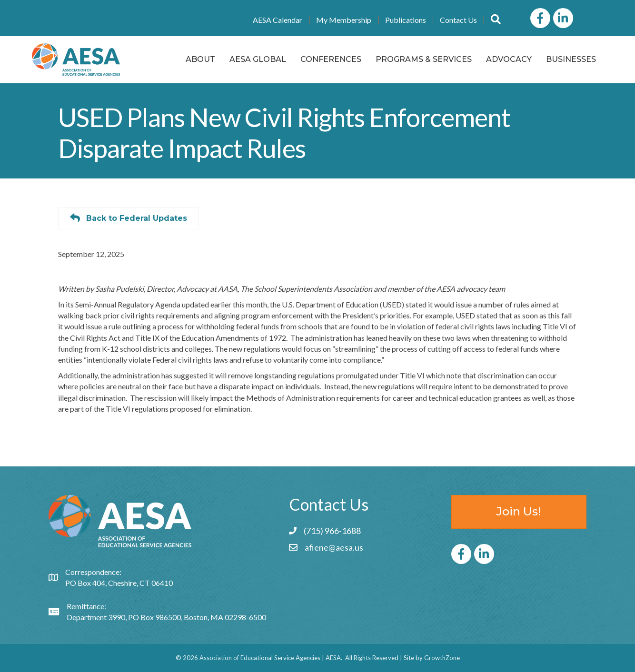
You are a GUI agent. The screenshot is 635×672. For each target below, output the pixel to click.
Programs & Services (424, 59)
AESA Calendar (278, 20)
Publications (406, 20)
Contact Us (458, 20)
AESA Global (258, 59)
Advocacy (509, 59)
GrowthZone (442, 658)
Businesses (571, 59)
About (200, 59)
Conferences (331, 59)
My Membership (344, 20)
